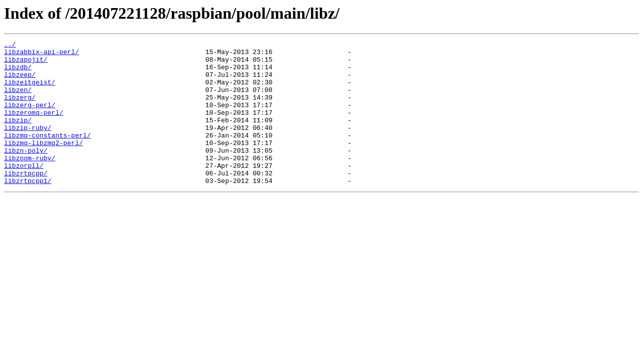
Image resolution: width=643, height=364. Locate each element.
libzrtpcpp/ (26, 200)
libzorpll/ (24, 191)
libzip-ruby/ (28, 146)
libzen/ (18, 100)
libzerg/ (20, 109)
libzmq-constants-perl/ (48, 155)
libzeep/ (20, 82)
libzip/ (18, 136)
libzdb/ (18, 73)
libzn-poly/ (26, 173)
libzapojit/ (26, 64)
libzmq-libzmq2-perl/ (44, 164)
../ (10, 45)
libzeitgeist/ (30, 91)
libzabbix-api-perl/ (41, 55)
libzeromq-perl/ (34, 127)
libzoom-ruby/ (30, 182)
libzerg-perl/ (30, 118)
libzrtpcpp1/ (28, 209)
